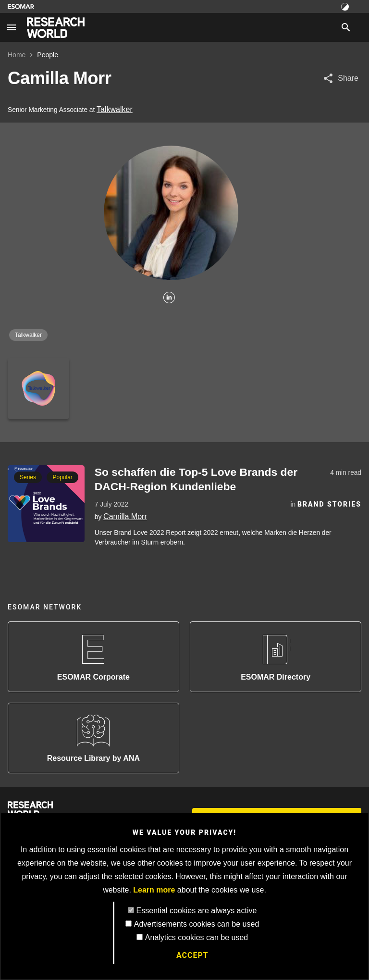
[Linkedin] (169, 298)
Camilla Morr (125, 516)
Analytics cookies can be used (197, 937)
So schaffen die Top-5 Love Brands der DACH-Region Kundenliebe (196, 479)
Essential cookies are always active (197, 911)
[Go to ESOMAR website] (21, 6)
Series (28, 477)
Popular (62, 477)
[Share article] (340, 78)
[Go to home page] (56, 28)
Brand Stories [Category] (329, 504)
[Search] (346, 27)
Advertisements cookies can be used (197, 924)
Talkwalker (115, 109)
